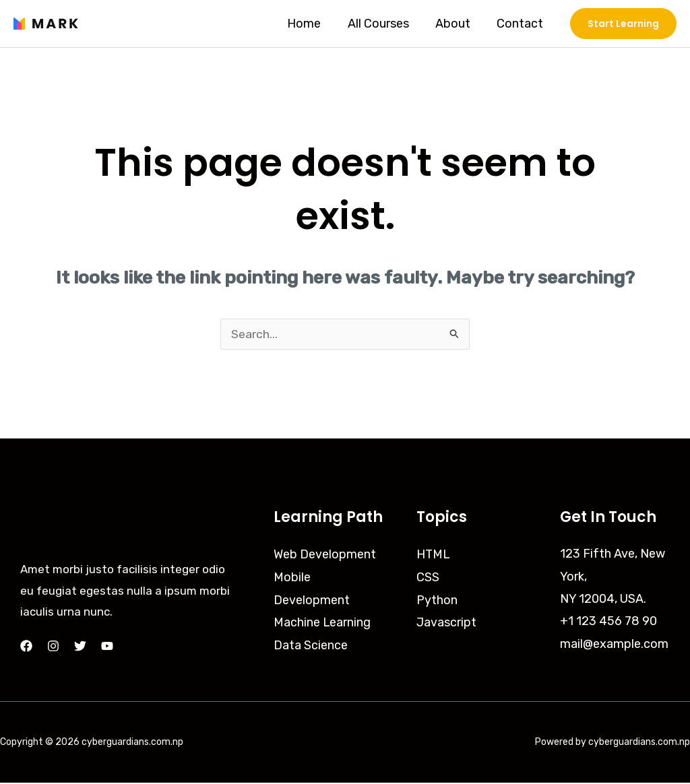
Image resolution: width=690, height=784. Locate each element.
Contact (521, 24)
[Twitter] (80, 647)
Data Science (311, 645)
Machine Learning (322, 622)
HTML (434, 555)
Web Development (325, 555)
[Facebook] (26, 647)
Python (437, 600)
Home (312, 24)
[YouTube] (107, 647)
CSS (428, 578)
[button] (623, 24)
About (456, 24)
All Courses (384, 24)
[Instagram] (53, 647)
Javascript (446, 622)
